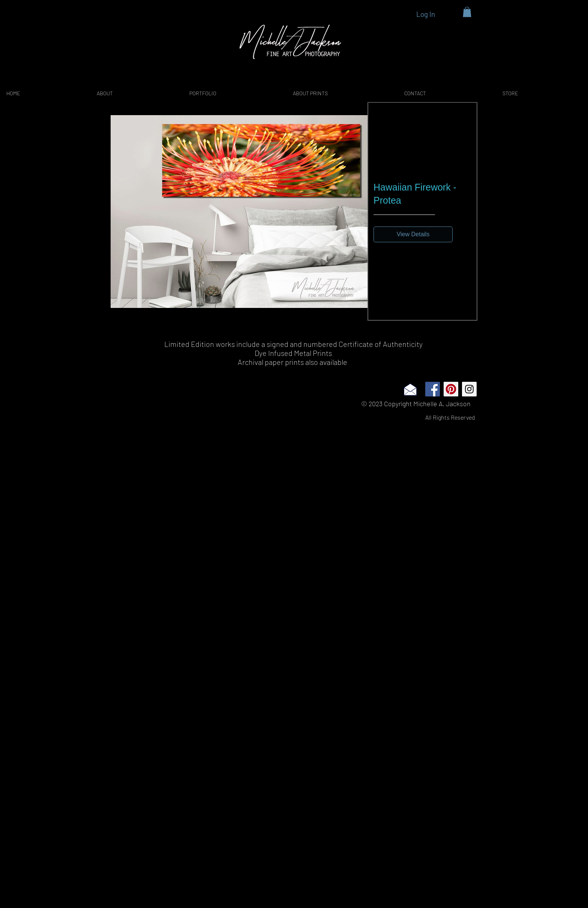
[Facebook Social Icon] (433, 389)
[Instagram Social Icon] (469, 389)
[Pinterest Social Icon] (451, 389)
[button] (467, 12)
